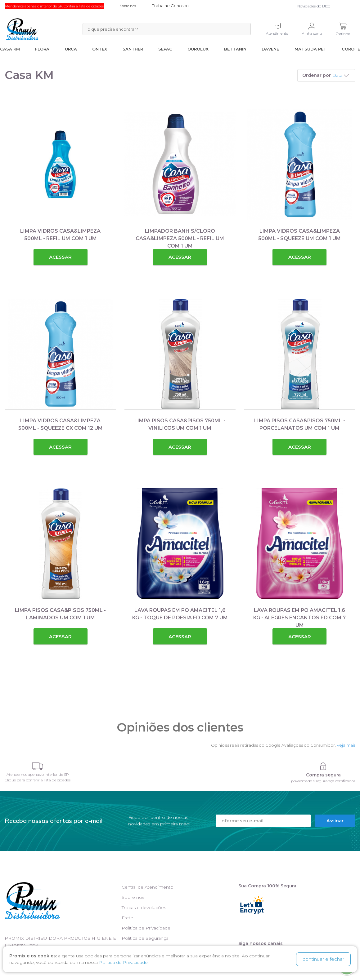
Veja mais (346, 745)
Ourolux (198, 49)
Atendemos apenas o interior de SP (38, 774)
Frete (127, 918)
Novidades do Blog (314, 6)
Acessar (60, 257)
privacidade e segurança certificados (323, 781)
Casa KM (10, 49)
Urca (71, 49)
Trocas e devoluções (144, 907)
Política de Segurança (145, 938)
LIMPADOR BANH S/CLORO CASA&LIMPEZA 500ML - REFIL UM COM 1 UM (180, 238)
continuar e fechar (323, 959)
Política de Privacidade (146, 928)
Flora (42, 49)
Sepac (165, 49)
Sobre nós (133, 897)
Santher (133, 49)
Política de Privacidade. (124, 962)
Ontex (100, 49)
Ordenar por (317, 75)
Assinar (335, 821)
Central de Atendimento (148, 887)
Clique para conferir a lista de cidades (38, 780)
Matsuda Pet (310, 49)
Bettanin (235, 49)
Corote (351, 49)
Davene (270, 49)
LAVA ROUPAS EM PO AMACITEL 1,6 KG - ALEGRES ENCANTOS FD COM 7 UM (299, 618)
